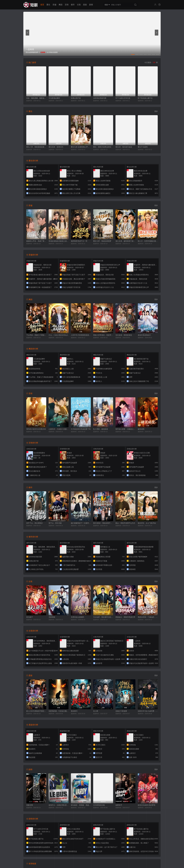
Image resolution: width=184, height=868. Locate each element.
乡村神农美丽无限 (100, 98)
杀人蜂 (96, 711)
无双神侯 (52, 617)
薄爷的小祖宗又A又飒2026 (36, 429)
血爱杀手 (119, 805)
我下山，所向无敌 (55, 523)
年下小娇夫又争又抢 (123, 98)
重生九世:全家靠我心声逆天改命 (81, 147)
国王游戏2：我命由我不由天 (103, 523)
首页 (42, 5)
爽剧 (61, 5)
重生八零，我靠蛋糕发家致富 (36, 147)
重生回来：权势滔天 (56, 147)
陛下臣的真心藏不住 (145, 98)
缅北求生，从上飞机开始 (147, 523)
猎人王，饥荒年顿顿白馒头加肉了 (148, 241)
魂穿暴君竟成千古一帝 (79, 241)
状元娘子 (30, 617)
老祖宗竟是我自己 (144, 335)
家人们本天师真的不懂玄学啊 (36, 711)
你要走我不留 (76, 98)
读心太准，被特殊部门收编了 (125, 241)
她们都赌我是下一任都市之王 (81, 523)
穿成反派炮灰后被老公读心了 (59, 241)
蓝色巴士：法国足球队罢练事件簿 (59, 805)
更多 (156, 111)
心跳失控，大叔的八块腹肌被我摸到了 (59, 429)
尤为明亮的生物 (99, 805)
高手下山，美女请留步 (34, 523)
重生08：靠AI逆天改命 (124, 147)
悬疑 (85, 5)
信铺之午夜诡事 (121, 711)
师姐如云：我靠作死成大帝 (125, 617)
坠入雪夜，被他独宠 (101, 429)
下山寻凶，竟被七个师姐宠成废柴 (36, 335)
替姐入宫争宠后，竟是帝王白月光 (103, 335)
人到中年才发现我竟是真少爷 (81, 335)
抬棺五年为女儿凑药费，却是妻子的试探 (148, 711)
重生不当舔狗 (143, 147)
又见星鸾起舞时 (54, 98)
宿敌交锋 (30, 805)
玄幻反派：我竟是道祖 (124, 335)
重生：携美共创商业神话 (102, 147)
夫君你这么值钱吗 (77, 617)
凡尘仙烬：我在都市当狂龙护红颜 (103, 617)
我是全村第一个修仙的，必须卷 (148, 617)
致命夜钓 (74, 711)
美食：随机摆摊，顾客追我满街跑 (36, 98)
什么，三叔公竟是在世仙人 (58, 335)
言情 (67, 5)
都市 (73, 5)
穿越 (54, 5)
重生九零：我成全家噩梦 (102, 241)
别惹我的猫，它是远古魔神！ (59, 711)
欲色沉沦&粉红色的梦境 (147, 805)
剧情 (91, 5)
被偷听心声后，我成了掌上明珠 (36, 241)
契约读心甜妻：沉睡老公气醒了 (125, 429)
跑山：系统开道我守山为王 (125, 523)
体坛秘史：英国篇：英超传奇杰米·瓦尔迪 (81, 805)
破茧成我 (141, 429)
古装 (79, 5)
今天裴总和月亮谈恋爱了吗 (81, 429)
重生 (48, 5)
